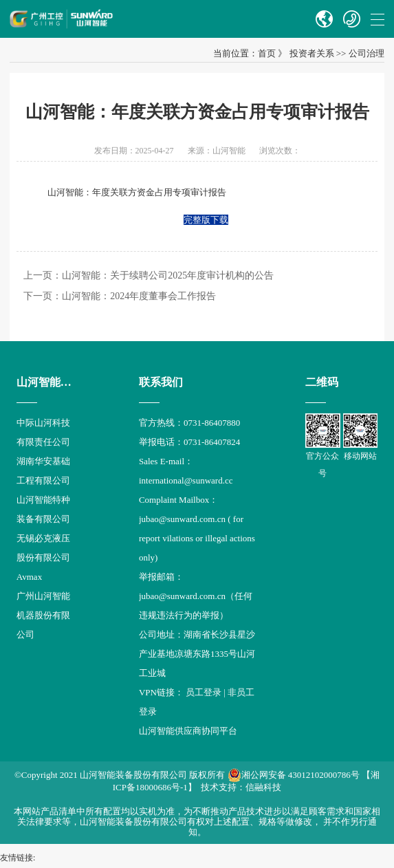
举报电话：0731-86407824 (189, 442)
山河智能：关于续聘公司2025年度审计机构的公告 (168, 275)
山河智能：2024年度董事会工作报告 (139, 296)
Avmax (29, 577)
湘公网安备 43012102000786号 (294, 775)
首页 (267, 53)
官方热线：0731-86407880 (189, 423)
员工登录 (204, 692)
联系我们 (161, 382)
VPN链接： (162, 692)
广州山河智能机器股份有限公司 (43, 615)
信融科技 (263, 787)
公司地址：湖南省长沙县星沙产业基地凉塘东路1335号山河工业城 (197, 654)
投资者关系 (312, 53)
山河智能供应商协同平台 (188, 731)
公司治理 (366, 53)
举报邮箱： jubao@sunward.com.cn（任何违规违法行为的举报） (196, 596)
